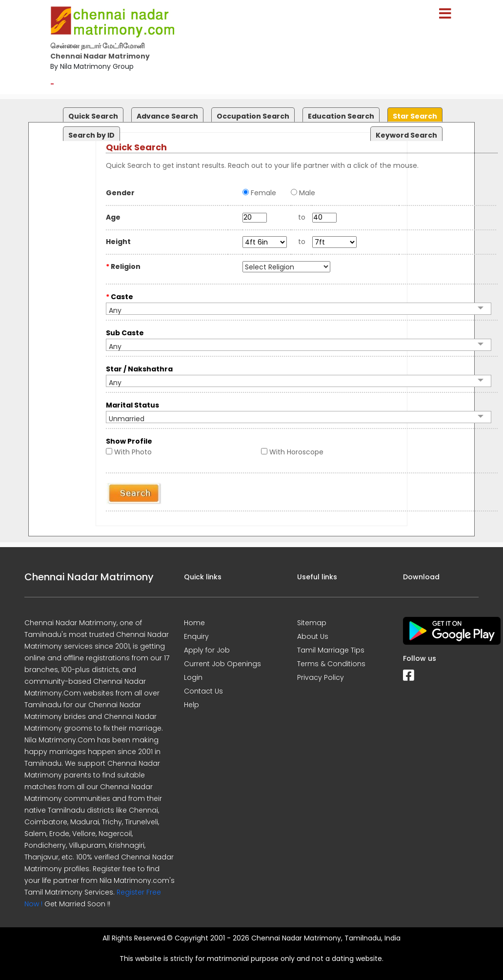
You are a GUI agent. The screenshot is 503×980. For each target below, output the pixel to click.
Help (191, 705)
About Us (313, 636)
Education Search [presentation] (341, 116)
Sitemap (312, 623)
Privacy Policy (321, 677)
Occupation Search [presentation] (253, 116)
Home (194, 623)
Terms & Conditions (331, 664)
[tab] (92, 112)
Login (193, 677)
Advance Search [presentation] (167, 116)
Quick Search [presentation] (93, 116)
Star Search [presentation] (415, 116)
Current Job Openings (222, 664)
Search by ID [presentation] (91, 135)
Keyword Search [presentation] (406, 135)
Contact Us (203, 691)
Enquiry (196, 636)
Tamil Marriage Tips (331, 650)
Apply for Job (207, 650)
